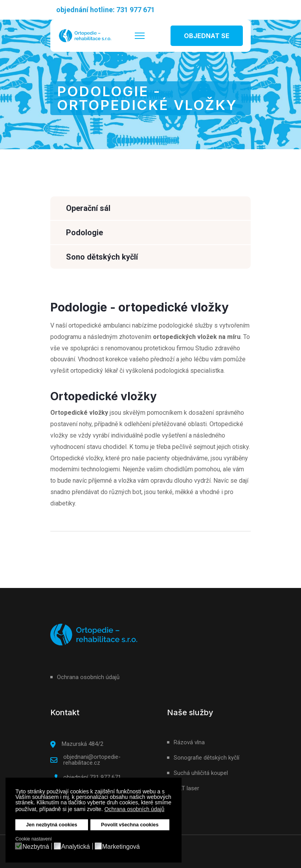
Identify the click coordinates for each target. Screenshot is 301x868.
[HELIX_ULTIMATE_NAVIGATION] (140, 36)
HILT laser (186, 788)
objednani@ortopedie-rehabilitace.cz (92, 760)
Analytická (76, 847)
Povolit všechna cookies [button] (130, 825)
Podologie (84, 233)
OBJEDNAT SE (207, 36)
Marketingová (121, 847)
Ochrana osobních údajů (88, 677)
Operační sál (88, 208)
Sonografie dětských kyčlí (206, 758)
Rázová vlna (189, 742)
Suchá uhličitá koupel (201, 773)
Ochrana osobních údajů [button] (135, 809)
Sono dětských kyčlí (102, 257)
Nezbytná (36, 847)
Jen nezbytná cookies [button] (51, 825)
